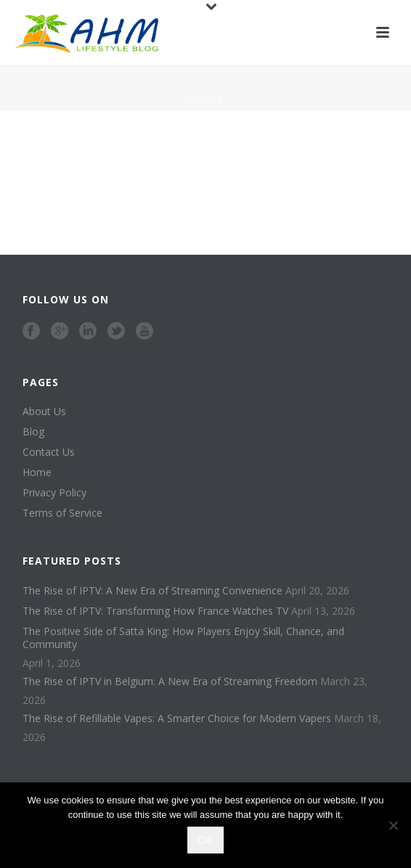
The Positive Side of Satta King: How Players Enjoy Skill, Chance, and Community (183, 638)
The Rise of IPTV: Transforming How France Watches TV (155, 611)
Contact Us (49, 452)
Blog (33, 432)
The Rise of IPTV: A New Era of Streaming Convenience (152, 591)
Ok (206, 840)
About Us (44, 412)
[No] (393, 825)
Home (203, 99)
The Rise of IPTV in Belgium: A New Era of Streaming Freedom (170, 681)
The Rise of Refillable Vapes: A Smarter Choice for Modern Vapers (177, 718)
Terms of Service (62, 513)
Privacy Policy (54, 493)
